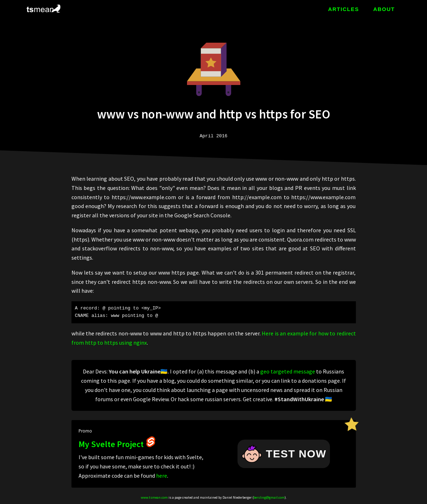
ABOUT (384, 9)
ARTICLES (344, 9)
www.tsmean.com (154, 497)
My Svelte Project (117, 444)
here (162, 476)
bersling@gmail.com (269, 497)
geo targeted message (288, 371)
